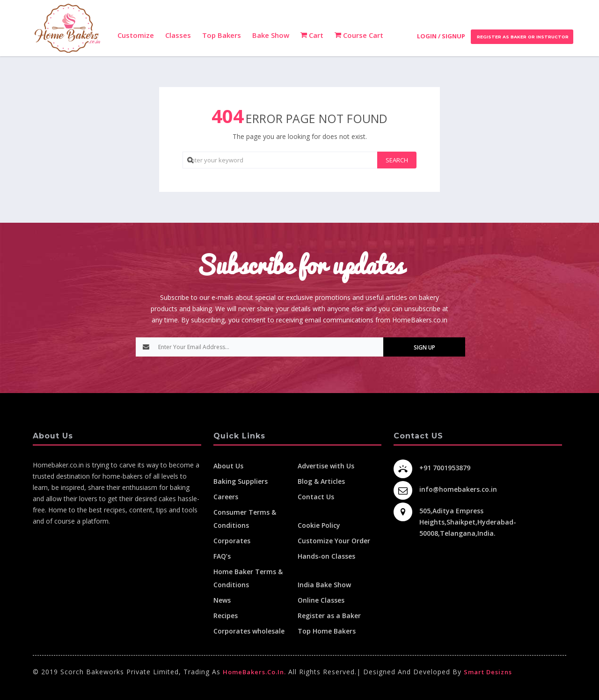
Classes (178, 35)
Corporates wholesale (249, 631)
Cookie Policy (319, 525)
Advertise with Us (326, 466)
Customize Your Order (334, 541)
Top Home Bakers (327, 631)
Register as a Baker (329, 616)
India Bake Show (324, 585)
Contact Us (316, 497)
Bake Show (271, 35)
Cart (312, 35)
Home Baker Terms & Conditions (248, 578)
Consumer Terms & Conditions (245, 519)
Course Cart (359, 35)
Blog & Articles (321, 481)
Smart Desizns (488, 672)
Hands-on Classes (326, 556)
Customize (136, 35)
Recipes (226, 616)
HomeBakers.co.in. (254, 672)
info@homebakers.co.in (458, 489)
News (222, 600)
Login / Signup (441, 36)
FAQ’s (222, 556)
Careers (226, 497)
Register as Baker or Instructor (522, 37)
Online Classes (321, 600)
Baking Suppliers (241, 481)
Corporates (232, 541)
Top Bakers (222, 35)
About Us (228, 466)
